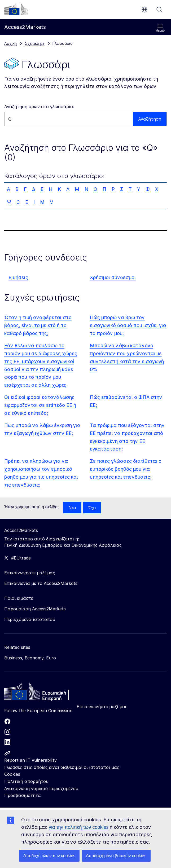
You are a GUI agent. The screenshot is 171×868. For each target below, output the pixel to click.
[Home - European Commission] (43, 693)
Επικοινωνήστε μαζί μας (102, 707)
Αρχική (10, 43)
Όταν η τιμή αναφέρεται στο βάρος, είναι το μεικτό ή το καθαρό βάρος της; (38, 325)
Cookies (12, 774)
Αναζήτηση (159, 10)
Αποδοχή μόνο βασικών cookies (116, 856)
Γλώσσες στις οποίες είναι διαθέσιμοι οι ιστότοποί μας (62, 767)
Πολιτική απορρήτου (26, 781)
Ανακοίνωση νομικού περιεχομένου (41, 788)
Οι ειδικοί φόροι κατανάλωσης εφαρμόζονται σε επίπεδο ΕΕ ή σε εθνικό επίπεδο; (40, 405)
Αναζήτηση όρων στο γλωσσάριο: (39, 107)
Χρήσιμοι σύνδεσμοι (113, 277)
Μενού (160, 28)
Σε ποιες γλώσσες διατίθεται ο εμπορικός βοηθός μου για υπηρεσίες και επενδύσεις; (126, 469)
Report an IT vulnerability (30, 760)
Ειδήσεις (18, 277)
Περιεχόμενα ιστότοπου (30, 619)
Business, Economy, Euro (30, 658)
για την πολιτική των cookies (79, 827)
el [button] (144, 10)
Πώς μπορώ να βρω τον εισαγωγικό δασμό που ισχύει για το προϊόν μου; (128, 325)
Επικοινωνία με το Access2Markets (41, 583)
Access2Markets (21, 530)
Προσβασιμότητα (23, 795)
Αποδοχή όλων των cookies (49, 856)
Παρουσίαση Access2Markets (35, 609)
